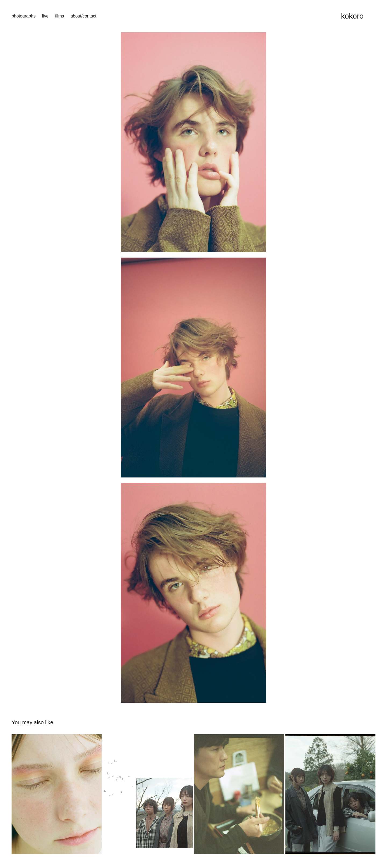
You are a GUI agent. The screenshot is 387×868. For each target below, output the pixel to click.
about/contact (83, 16)
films (60, 16)
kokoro (352, 16)
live (45, 16)
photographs (24, 16)
